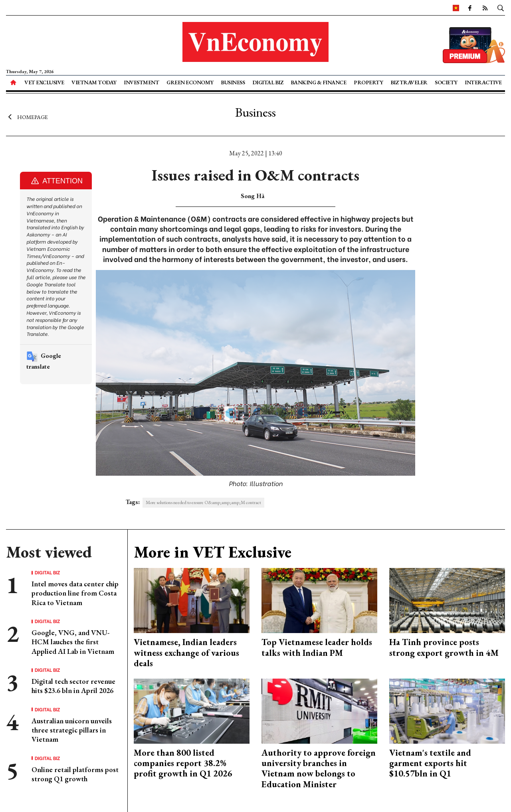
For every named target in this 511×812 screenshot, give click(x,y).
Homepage (27, 117)
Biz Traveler (409, 82)
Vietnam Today (94, 82)
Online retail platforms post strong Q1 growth (75, 774)
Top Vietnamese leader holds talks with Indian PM (317, 647)
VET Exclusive (44, 82)
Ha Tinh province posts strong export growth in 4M (444, 647)
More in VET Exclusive (213, 552)
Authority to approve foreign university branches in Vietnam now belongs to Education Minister (319, 768)
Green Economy (190, 82)
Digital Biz (268, 82)
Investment (141, 82)
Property (368, 82)
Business (233, 82)
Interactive (483, 82)
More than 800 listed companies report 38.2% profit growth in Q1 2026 (183, 763)
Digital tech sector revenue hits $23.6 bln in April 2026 (73, 686)
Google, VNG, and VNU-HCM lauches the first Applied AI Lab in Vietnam (73, 642)
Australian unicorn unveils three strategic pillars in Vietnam (72, 730)
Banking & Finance (319, 82)
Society (446, 82)
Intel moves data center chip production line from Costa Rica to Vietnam (75, 593)
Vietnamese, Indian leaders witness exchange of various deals (186, 653)
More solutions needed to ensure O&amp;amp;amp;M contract (203, 502)
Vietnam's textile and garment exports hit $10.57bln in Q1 (430, 763)
